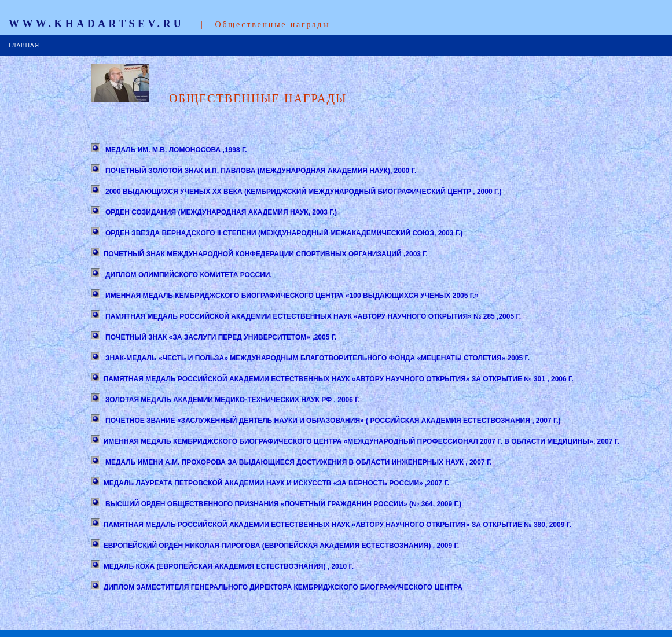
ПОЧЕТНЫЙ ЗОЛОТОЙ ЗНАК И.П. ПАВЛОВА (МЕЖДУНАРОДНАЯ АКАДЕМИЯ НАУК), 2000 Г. (260, 171)
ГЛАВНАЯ (24, 45)
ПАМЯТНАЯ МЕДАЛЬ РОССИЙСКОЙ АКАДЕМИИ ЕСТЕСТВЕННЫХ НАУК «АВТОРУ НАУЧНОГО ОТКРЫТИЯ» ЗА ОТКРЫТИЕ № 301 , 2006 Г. (339, 379)
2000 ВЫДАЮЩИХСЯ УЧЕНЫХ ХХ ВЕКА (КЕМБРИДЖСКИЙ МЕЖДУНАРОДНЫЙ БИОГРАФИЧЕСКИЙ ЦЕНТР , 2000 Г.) (303, 192)
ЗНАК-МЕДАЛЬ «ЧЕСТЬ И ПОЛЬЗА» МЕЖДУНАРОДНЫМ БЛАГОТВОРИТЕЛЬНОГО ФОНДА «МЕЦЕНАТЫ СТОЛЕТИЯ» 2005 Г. (317, 358)
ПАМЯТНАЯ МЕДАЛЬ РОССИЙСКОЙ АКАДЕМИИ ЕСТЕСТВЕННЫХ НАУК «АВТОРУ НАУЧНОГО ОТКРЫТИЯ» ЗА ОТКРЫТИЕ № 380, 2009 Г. (338, 525)
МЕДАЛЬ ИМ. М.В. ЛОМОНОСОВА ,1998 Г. (175, 150)
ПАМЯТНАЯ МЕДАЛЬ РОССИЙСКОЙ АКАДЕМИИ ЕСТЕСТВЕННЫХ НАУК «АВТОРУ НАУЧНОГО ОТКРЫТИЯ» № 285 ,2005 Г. (312, 316)
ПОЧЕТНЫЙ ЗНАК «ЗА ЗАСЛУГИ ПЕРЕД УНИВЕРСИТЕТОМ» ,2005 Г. (220, 337)
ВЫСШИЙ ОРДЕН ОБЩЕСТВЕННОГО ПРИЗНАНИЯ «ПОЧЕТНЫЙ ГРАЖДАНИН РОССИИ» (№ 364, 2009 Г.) (282, 504)
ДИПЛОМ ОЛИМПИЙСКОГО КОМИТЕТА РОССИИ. (188, 275)
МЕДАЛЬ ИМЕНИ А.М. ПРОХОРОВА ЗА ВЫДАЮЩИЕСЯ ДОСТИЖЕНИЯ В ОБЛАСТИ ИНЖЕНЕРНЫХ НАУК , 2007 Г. (298, 462)
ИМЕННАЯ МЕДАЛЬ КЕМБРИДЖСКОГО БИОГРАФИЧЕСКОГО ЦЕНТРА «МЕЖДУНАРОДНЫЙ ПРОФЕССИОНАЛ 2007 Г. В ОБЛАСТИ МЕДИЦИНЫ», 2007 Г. (362, 441)
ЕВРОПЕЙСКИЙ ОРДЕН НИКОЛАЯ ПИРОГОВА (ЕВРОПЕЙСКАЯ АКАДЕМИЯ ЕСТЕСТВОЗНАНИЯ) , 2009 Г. (281, 546)
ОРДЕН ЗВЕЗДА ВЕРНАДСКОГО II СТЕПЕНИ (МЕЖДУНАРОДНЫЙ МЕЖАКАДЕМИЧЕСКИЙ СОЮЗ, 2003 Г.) (283, 233)
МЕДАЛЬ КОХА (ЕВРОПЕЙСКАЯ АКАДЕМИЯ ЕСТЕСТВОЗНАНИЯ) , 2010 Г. (229, 566)
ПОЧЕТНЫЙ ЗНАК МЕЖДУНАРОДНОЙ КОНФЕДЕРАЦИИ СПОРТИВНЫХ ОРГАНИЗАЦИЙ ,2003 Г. (266, 254)
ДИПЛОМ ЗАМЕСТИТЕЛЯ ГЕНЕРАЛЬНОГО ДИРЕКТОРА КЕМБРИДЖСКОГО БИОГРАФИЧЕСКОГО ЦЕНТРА (283, 587)
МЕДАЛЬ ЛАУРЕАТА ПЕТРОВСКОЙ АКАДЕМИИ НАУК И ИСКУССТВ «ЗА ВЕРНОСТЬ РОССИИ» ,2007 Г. (276, 483)
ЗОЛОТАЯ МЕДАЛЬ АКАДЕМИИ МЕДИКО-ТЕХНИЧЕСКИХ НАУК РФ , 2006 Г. (232, 400)
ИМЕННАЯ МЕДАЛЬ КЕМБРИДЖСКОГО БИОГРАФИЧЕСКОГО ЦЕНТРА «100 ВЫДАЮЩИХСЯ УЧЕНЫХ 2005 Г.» (291, 296)
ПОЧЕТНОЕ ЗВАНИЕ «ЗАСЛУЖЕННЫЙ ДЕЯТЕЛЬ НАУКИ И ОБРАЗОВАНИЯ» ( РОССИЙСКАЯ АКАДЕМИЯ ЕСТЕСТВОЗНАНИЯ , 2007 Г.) (332, 421)
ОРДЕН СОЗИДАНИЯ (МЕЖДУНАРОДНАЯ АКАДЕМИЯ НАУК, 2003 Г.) (220, 212)
